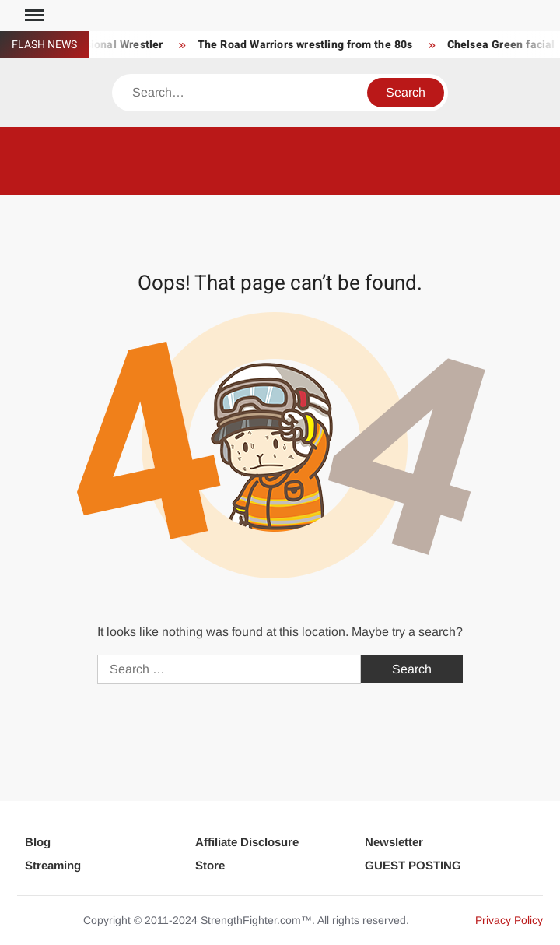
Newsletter (394, 842)
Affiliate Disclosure (247, 842)
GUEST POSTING (413, 865)
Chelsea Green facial (504, 45)
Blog (38, 842)
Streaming (53, 865)
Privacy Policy (509, 920)
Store (210, 865)
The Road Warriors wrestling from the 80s (308, 45)
